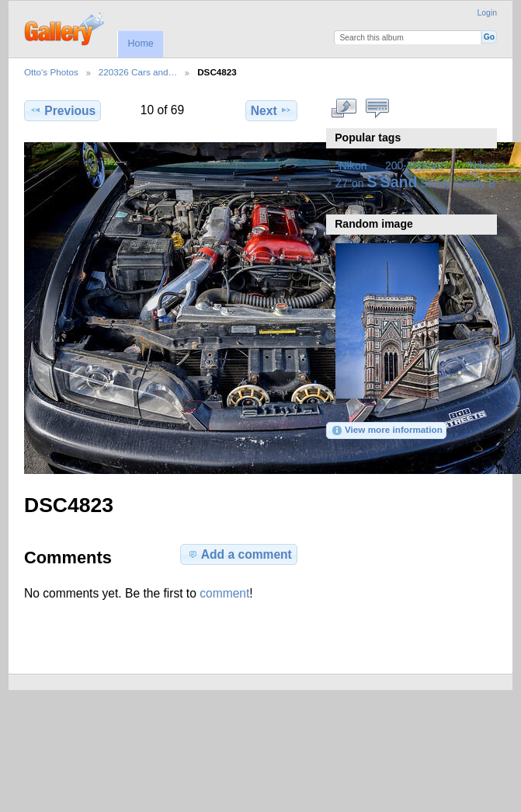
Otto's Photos (51, 72)
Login (487, 13)
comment (224, 593)
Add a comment (239, 554)
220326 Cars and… (138, 72)
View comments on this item (377, 109)
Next (271, 110)
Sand (399, 182)
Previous (63, 110)
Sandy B (475, 183)
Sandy (436, 183)
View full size (344, 109)
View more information (387, 430)
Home (140, 44)
